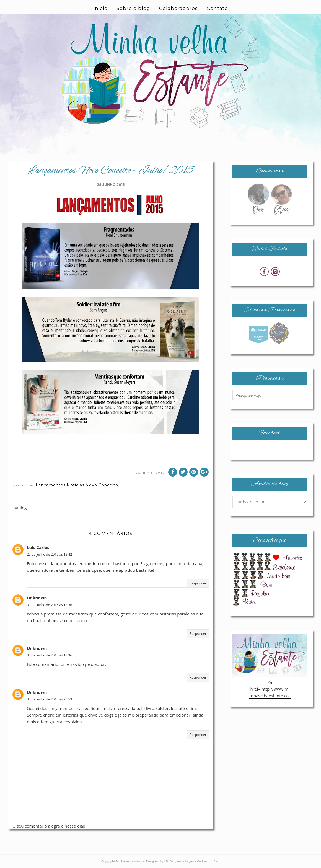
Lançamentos (51, 485)
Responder (198, 583)
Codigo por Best (208, 861)
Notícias (76, 485)
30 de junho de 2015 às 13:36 (49, 605)
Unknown (37, 598)
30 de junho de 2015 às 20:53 (49, 699)
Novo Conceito (102, 485)
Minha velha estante (130, 861)
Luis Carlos (38, 547)
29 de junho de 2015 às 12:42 (49, 554)
